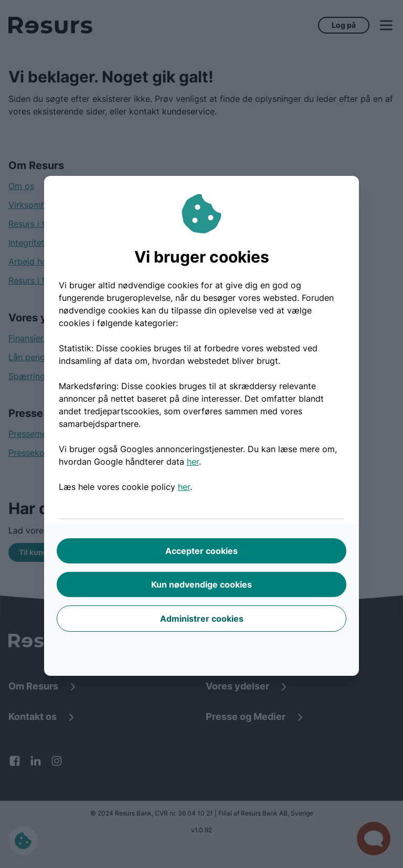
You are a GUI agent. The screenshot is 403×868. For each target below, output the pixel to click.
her (193, 462)
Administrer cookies (202, 619)
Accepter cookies (201, 551)
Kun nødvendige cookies (201, 584)
